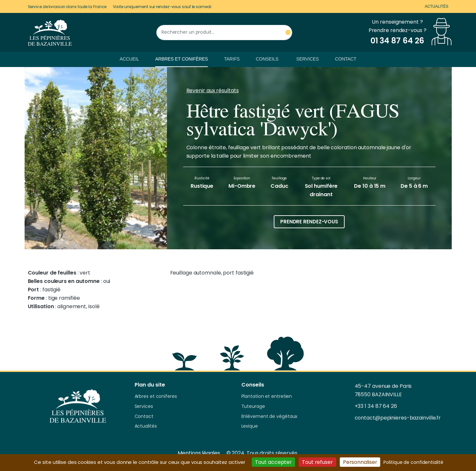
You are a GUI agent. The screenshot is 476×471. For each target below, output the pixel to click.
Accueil (129, 59)
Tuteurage (253, 407)
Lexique (250, 426)
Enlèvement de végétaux (270, 417)
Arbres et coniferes (156, 397)
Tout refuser (317, 462)
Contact (346, 59)
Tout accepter (273, 462)
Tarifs (232, 59)
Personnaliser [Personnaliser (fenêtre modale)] (360, 462)
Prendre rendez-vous (309, 222)
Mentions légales (199, 453)
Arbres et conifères (182, 59)
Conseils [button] (267, 59)
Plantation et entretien (267, 397)
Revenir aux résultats (213, 90)
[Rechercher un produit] (224, 33)
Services (308, 59)
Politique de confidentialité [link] (413, 462)
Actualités (436, 6)
